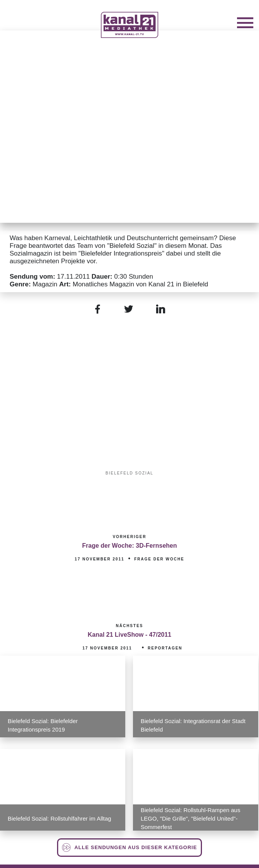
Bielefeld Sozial (129, 473)
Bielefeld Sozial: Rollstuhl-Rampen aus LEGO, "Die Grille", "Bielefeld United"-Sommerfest (190, 818)
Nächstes (129, 626)
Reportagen (165, 648)
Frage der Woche (159, 559)
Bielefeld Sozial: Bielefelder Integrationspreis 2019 (43, 725)
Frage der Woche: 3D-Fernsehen (129, 546)
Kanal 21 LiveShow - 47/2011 (130, 635)
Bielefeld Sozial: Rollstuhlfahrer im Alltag (59, 818)
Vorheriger (129, 537)
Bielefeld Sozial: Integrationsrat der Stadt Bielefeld (193, 725)
